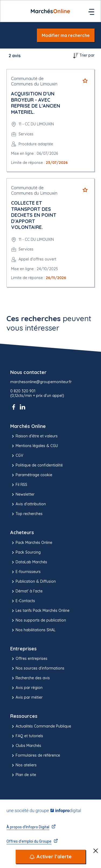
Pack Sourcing (25, 553)
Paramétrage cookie (31, 475)
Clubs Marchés (26, 746)
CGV (17, 456)
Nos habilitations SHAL (33, 630)
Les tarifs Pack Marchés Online (40, 611)
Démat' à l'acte (26, 591)
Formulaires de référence (35, 756)
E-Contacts (23, 601)
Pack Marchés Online (31, 543)
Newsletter (22, 495)
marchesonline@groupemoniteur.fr (41, 382)
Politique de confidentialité (36, 465)
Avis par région (26, 688)
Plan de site (23, 775)
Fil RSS (19, 485)
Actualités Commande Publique (41, 726)
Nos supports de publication (38, 620)
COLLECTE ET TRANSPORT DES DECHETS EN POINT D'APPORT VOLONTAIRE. (34, 215)
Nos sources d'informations (37, 668)
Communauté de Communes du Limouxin (34, 81)
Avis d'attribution (28, 504)
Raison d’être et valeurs (34, 436)
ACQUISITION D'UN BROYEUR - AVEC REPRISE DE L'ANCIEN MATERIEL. (36, 103)
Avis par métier (26, 698)
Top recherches (26, 514)
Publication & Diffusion (33, 582)
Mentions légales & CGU (34, 446)
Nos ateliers (23, 765)
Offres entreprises (29, 659)
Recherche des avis (30, 678)
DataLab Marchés (29, 562)
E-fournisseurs (25, 572)
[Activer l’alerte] (51, 857)
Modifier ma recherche (66, 35)
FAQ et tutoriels (27, 736)
